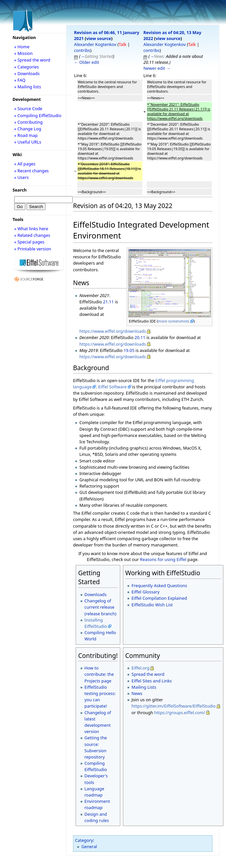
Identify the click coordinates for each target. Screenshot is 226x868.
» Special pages (29, 242)
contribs (82, 50)
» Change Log (28, 129)
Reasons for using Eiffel (163, 559)
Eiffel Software (112, 387)
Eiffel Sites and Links (152, 681)
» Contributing (28, 122)
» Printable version (33, 249)
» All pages (25, 164)
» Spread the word (32, 60)
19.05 (129, 350)
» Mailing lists (28, 87)
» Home (22, 47)
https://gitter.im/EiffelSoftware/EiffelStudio (173, 706)
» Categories (27, 67)
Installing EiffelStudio (96, 623)
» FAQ (20, 80)
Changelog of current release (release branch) (100, 607)
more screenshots (174, 321)
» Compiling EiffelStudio (38, 115)
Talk (122, 44)
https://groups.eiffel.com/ (180, 713)
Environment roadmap (97, 804)
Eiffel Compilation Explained (159, 598)
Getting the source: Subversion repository (96, 747)
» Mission (23, 53)
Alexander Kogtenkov (95, 44)
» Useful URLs (28, 142)
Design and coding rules (97, 817)
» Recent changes (32, 171)
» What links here (31, 229)
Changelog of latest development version (98, 722)
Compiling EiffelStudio (96, 766)
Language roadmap (94, 792)
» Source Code (28, 108)
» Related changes (32, 235)
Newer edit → (157, 68)
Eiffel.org (140, 668)
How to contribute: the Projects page (99, 674)
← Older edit (87, 62)
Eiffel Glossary (146, 592)
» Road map (26, 135)
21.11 (109, 302)
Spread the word (148, 674)
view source (99, 38)
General (89, 846)
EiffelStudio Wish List (152, 605)
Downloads (96, 594)
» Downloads (27, 73)
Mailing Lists (144, 687)
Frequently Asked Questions (159, 586)
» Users (21, 177)
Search (20, 190)
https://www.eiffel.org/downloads (113, 331)
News (137, 693)
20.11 (140, 337)
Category (84, 840)
